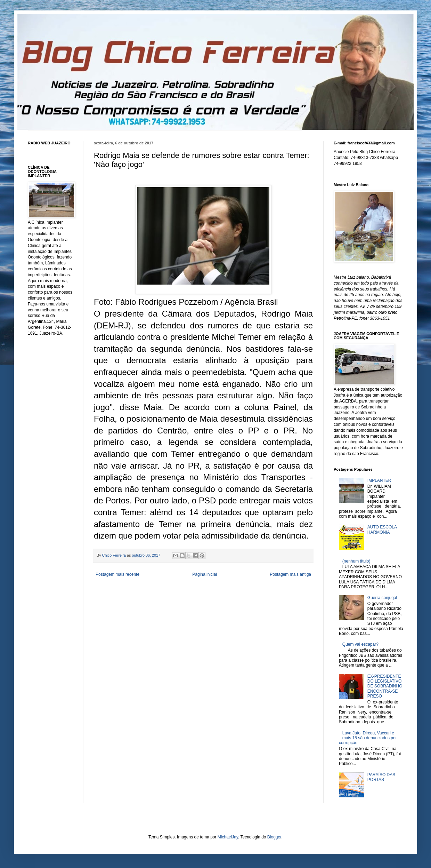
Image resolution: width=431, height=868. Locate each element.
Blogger (274, 837)
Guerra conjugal (382, 598)
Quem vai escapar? (360, 644)
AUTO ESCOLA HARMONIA (382, 529)
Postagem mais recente (117, 574)
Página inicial (205, 574)
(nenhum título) (356, 561)
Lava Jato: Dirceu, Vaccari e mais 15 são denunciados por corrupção (368, 738)
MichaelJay (228, 837)
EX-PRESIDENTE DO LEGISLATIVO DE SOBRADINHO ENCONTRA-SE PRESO (385, 686)
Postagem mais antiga (290, 574)
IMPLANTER (379, 480)
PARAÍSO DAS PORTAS (381, 777)
